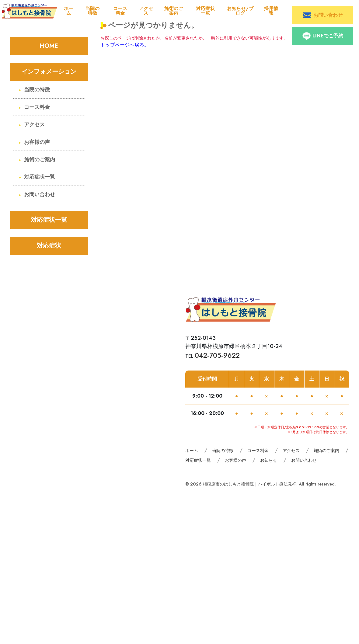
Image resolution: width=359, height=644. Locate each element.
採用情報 (271, 11)
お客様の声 (37, 142)
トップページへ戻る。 (125, 45)
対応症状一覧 (205, 11)
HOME (49, 46)
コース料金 (120, 11)
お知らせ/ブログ (240, 11)
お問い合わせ (40, 195)
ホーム (69, 11)
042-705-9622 (217, 355)
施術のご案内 (174, 11)
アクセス (146, 11)
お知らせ (269, 460)
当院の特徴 (92, 11)
